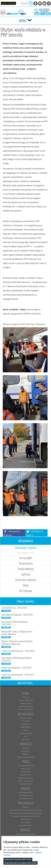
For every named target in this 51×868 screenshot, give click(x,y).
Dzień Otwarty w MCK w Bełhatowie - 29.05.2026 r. (15, 623)
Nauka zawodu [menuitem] (26, 751)
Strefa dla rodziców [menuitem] (26, 733)
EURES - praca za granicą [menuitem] (26, 781)
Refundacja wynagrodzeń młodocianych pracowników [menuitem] (26, 813)
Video (25, 585)
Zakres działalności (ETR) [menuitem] (26, 709)
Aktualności (26, 714)
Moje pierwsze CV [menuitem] (26, 775)
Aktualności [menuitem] (26, 807)
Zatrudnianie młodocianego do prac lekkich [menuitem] (26, 816)
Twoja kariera (26, 563)
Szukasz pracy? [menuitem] (26, 769)
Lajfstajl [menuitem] (26, 730)
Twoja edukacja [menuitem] (26, 727)
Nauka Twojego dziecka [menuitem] (26, 792)
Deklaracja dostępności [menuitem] (26, 706)
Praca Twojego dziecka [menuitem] (26, 795)
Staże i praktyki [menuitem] (26, 822)
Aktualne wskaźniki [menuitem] (26, 784)
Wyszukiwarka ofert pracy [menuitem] (26, 765)
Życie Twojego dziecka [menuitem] (26, 798)
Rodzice (26, 788)
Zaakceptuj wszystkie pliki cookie (18, 859)
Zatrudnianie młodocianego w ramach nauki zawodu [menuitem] (26, 810)
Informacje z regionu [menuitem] (26, 718)
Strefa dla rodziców (25, 580)
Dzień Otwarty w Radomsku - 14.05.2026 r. (17, 615)
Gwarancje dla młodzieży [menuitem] (26, 778)
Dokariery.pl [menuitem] (26, 697)
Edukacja (26, 744)
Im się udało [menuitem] (26, 721)
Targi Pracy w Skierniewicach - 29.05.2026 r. (18, 651)
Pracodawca (26, 803)
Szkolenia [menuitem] (26, 754)
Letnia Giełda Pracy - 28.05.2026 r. (15, 608)
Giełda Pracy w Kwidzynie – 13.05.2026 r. (17, 668)
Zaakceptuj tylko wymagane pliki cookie (20, 863)
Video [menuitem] (26, 736)
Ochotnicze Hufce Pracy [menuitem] (26, 700)
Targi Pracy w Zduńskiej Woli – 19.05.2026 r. (18, 675)
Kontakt (26, 830)
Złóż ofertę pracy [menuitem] (26, 819)
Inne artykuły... (26, 683)
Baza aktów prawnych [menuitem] (26, 825)
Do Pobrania (26, 591)
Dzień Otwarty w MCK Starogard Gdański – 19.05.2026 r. (17, 659)
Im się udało (26, 558)
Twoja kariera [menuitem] (26, 724)
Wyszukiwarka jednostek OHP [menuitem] (26, 834)
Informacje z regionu (25, 547)
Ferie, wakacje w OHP (25, 553)
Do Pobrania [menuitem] (26, 739)
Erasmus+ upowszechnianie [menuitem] (26, 757)
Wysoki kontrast (8, 3)
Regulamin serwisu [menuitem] (26, 703)
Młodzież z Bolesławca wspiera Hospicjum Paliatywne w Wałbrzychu (17, 643)
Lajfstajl (26, 574)
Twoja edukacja (26, 569)
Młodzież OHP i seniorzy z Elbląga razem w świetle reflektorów (17, 633)
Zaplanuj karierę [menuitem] (26, 772)
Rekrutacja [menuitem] (26, 748)
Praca (26, 761)
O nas (26, 693)
